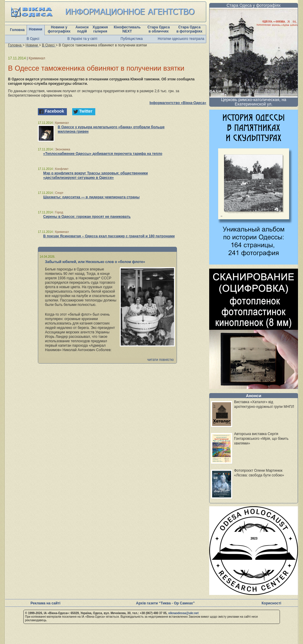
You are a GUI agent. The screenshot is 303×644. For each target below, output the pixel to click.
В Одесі (33, 39)
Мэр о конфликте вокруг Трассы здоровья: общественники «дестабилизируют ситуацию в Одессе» (96, 175)
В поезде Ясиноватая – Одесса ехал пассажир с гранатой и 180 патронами (109, 236)
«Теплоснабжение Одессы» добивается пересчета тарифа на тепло (103, 154)
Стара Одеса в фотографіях (189, 29)
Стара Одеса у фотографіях (254, 5)
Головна (17, 30)
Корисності (271, 603)
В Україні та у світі (82, 39)
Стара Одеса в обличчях (158, 29)
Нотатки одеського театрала (181, 39)
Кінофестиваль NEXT (127, 29)
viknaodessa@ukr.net (183, 613)
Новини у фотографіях (59, 29)
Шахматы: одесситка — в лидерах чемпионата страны (91, 197)
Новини (36, 29)
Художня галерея (100, 29)
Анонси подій (82, 29)
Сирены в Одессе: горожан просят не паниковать (87, 217)
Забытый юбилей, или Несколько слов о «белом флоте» (95, 262)
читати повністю (160, 360)
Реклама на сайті (45, 603)
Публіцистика (132, 39)
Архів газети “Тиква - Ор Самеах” (165, 603)
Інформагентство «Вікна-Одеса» (178, 103)
